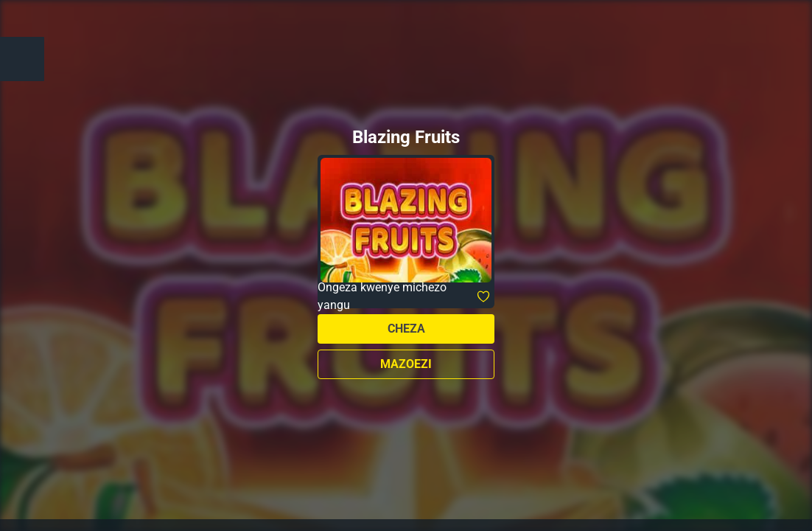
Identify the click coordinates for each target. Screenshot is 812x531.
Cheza (406, 329)
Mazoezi (406, 364)
